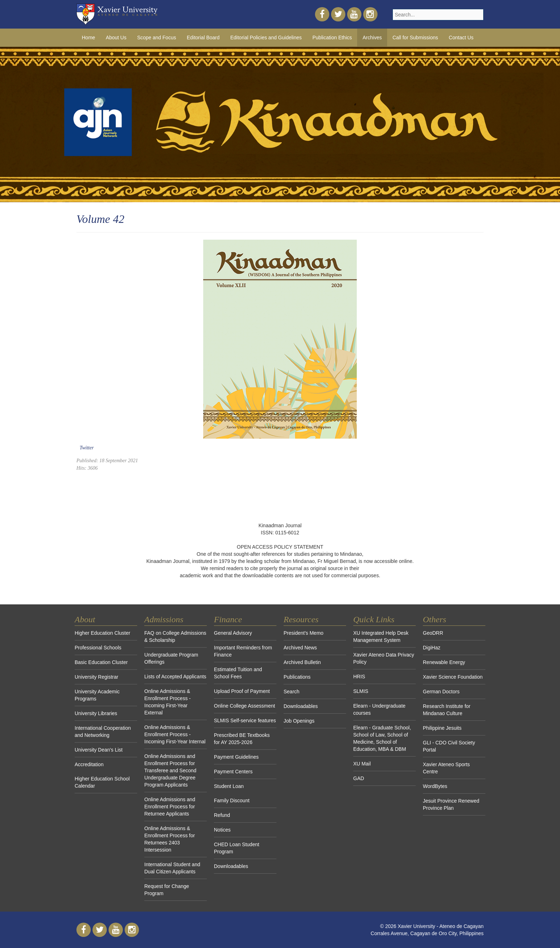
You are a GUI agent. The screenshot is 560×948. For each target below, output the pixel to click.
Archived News (300, 648)
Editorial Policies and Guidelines (266, 38)
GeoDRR (433, 633)
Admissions (164, 619)
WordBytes (435, 786)
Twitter (87, 448)
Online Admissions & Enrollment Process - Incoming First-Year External (167, 702)
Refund (222, 815)
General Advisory (233, 633)
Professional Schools (98, 648)
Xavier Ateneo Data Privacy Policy (384, 658)
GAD (359, 778)
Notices (222, 830)
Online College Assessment (244, 706)
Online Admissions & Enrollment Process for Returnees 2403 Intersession (170, 839)
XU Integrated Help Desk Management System (381, 637)
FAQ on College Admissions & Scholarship (175, 637)
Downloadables (231, 866)
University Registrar (96, 677)
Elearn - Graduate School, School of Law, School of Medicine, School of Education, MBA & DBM (382, 738)
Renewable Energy (444, 662)
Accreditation (89, 764)
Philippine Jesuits (442, 728)
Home (88, 38)
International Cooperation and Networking (103, 732)
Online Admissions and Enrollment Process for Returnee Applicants (170, 807)
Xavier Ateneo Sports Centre (446, 768)
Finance (228, 619)
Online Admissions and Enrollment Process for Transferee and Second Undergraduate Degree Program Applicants (170, 770)
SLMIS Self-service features (245, 720)
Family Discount (232, 800)
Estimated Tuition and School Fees (238, 673)
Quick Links (374, 619)
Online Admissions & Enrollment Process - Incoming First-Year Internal (175, 734)
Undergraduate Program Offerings (171, 658)
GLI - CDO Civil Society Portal (449, 746)
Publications (297, 677)
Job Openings (299, 721)
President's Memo (304, 633)
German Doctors (441, 692)
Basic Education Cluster (101, 662)
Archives (372, 38)
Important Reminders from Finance (243, 651)
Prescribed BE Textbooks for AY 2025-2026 (242, 739)
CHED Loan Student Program (237, 848)
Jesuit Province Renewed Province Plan (451, 804)
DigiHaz (432, 648)
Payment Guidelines (236, 757)
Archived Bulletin (302, 662)
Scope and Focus (157, 38)
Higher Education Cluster (102, 633)
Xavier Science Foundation (453, 677)
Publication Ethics (332, 38)
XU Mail (362, 764)
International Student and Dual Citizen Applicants (172, 868)
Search (291, 692)
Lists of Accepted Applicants (175, 677)
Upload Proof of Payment (242, 691)
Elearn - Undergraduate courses (379, 709)
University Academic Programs (97, 695)
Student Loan (229, 786)
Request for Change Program (167, 890)
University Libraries (96, 713)
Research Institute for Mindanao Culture (447, 710)
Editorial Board (203, 38)
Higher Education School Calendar (102, 782)
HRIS (359, 677)
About (85, 619)
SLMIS (361, 691)
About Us (116, 38)
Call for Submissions (415, 38)
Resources (301, 619)
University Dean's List (99, 750)
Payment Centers (233, 772)
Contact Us (461, 38)
